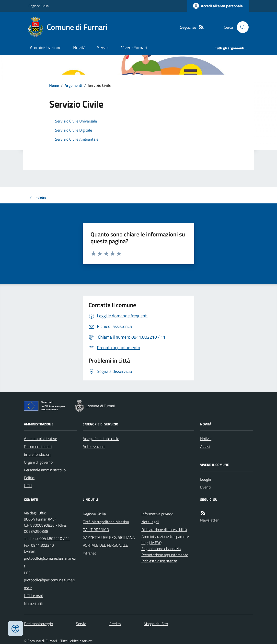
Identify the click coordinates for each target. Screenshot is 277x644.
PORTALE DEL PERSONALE (105, 545)
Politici (29, 478)
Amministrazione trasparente (165, 536)
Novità (79, 48)
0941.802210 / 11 (55, 538)
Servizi (103, 48)
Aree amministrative (40, 439)
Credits (115, 624)
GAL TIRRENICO (96, 530)
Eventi (205, 487)
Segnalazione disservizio (161, 549)
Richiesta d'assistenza (159, 561)
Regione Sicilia (39, 6)
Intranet (89, 553)
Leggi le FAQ (152, 543)
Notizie (206, 439)
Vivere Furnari (134, 48)
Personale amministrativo (45, 470)
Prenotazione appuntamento (165, 555)
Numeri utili (33, 603)
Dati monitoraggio (38, 624)
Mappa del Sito (156, 624)
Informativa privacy (157, 514)
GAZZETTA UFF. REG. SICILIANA (109, 537)
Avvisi (205, 446)
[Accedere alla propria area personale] (218, 6)
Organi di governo (38, 462)
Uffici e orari (34, 596)
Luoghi (206, 479)
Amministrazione (46, 48)
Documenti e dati (38, 446)
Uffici (28, 486)
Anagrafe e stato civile (101, 439)
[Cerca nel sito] (241, 27)
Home (54, 85)
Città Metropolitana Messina (106, 522)
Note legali (150, 522)
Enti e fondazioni (38, 454)
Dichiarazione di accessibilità (164, 530)
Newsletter (209, 520)
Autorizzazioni (94, 446)
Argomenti (73, 85)
